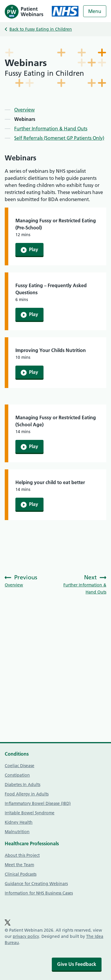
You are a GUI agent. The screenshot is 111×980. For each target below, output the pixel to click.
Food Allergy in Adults (27, 794)
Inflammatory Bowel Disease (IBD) (38, 803)
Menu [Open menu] (95, 11)
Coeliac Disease (20, 766)
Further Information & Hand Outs (51, 129)
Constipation (17, 775)
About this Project (22, 855)
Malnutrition (17, 832)
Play (29, 250)
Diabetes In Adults (22, 785)
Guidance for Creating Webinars (36, 884)
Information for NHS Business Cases (39, 893)
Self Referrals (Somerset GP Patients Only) (59, 138)
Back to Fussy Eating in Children (41, 29)
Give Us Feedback (77, 964)
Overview (24, 110)
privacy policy (26, 936)
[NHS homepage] (65, 11)
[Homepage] (24, 11)
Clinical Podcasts (21, 874)
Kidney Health (19, 822)
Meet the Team (19, 865)
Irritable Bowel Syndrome (30, 813)
